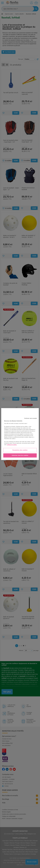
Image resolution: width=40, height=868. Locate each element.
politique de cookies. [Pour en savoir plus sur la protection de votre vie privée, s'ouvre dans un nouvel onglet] (12, 445)
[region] (20, 434)
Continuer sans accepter (31, 418)
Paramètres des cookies (20, 450)
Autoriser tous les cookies (20, 455)
